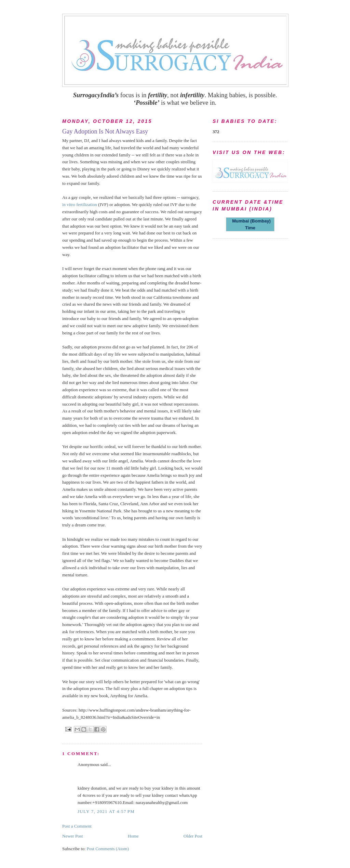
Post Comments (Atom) (108, 849)
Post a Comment (77, 826)
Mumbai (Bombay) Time (250, 224)
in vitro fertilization (80, 205)
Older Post (193, 836)
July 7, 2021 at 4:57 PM (106, 811)
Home (133, 836)
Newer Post (72, 836)
